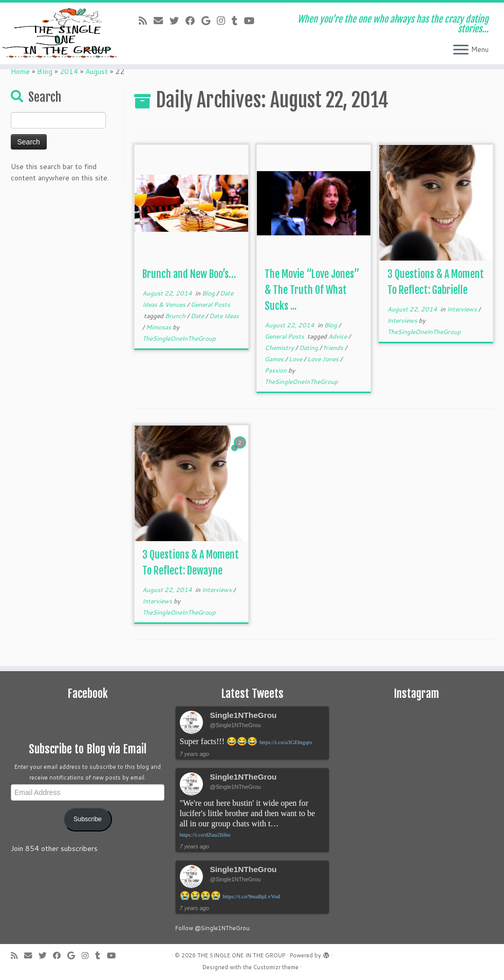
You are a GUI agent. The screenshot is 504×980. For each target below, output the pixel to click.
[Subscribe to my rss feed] (146, 21)
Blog (45, 71)
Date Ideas (224, 316)
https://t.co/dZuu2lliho (205, 835)
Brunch (176, 316)
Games (275, 359)
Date (198, 316)
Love (296, 359)
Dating (309, 348)
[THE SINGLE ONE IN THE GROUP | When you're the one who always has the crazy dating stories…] (59, 33)
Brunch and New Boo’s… (189, 274)
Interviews (463, 309)
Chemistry (280, 348)
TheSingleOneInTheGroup (179, 338)
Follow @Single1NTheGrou (212, 928)
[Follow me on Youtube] (253, 21)
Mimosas (159, 327)
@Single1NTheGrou (236, 725)
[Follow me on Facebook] (193, 21)
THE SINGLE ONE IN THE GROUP (241, 955)
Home (20, 71)
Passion (276, 370)
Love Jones (324, 359)
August (97, 71)
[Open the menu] (461, 50)
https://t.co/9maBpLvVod (251, 896)
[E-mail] (162, 21)
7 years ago (194, 754)
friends (334, 348)
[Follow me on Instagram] (224, 21)
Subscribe (88, 819)
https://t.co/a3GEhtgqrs (286, 742)
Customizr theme (276, 967)
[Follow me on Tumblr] (238, 21)
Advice (338, 336)
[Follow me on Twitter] (178, 21)
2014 (69, 71)
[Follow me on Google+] (209, 21)
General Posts (210, 304)
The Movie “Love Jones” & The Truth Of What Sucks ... (312, 290)
